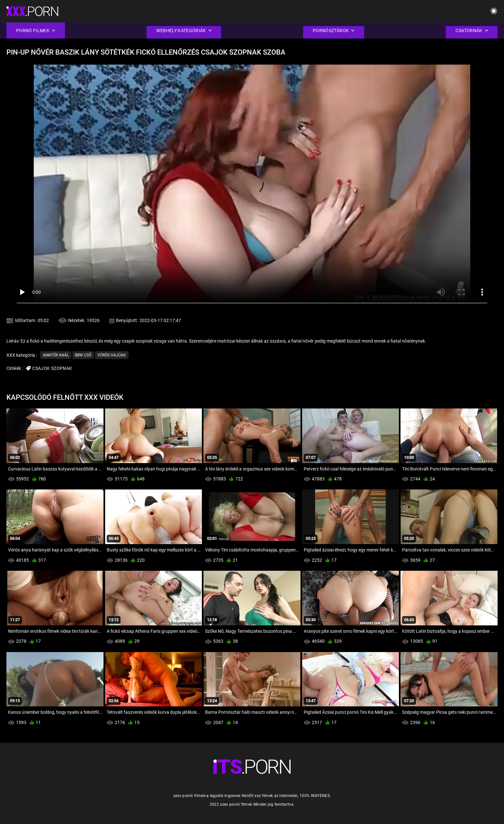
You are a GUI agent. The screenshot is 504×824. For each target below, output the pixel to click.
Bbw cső (83, 355)
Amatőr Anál (56, 355)
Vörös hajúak (112, 355)
